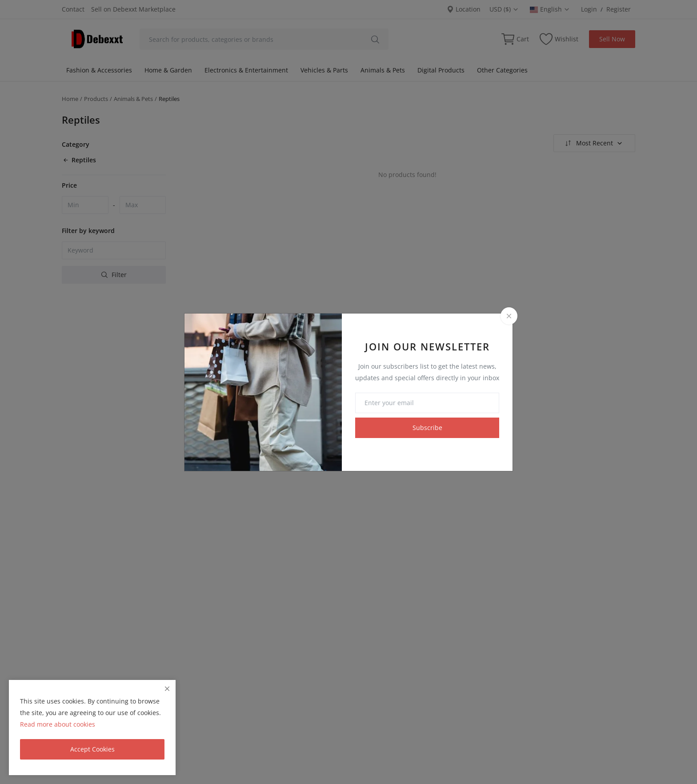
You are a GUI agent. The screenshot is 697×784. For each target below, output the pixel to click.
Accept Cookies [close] (92, 749)
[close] (167, 689)
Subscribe (427, 428)
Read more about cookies (58, 724)
